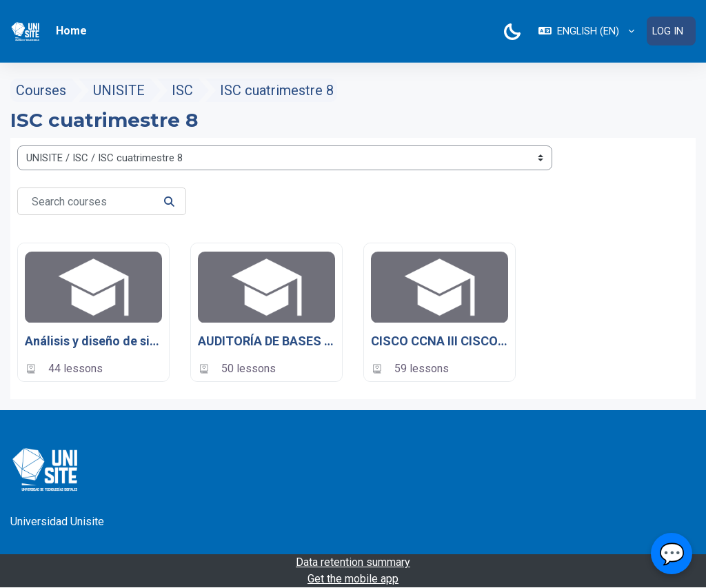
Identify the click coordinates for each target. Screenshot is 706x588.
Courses (41, 90)
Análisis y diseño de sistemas (93, 342)
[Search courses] (102, 201)
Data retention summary (353, 562)
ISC (182, 90)
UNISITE (119, 90)
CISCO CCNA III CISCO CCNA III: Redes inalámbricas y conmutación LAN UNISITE (440, 342)
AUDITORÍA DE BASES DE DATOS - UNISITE (266, 342)
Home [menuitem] (71, 31)
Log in (668, 31)
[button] (586, 31)
